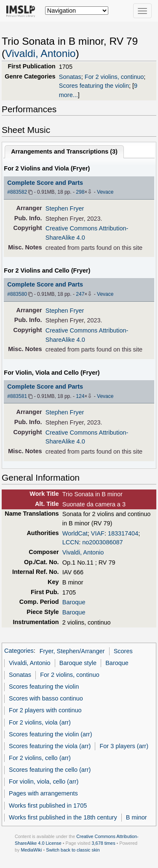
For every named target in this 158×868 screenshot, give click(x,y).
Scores (123, 651)
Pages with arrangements (43, 793)
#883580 (17, 294)
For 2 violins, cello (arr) (40, 758)
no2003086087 (102, 542)
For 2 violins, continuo (114, 77)
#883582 (17, 192)
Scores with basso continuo (46, 698)
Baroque (74, 602)
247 (80, 294)
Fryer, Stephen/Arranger (72, 651)
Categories (19, 651)
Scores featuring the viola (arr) (50, 746)
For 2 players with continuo (45, 710)
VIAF (98, 533)
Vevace (105, 192)
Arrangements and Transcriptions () (64, 151)
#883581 (17, 396)
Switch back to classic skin (73, 850)
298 (80, 192)
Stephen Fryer (65, 208)
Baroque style (78, 663)
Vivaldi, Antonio (40, 53)
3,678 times (104, 843)
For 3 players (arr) (124, 746)
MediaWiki (31, 850)
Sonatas (70, 77)
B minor (137, 817)
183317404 (123, 533)
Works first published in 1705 (48, 806)
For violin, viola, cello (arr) (44, 781)
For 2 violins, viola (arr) (40, 722)
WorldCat (75, 533)
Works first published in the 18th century (63, 817)
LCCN (71, 542)
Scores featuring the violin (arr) (50, 734)
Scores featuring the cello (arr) (50, 770)
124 (80, 396)
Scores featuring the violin (94, 86)
